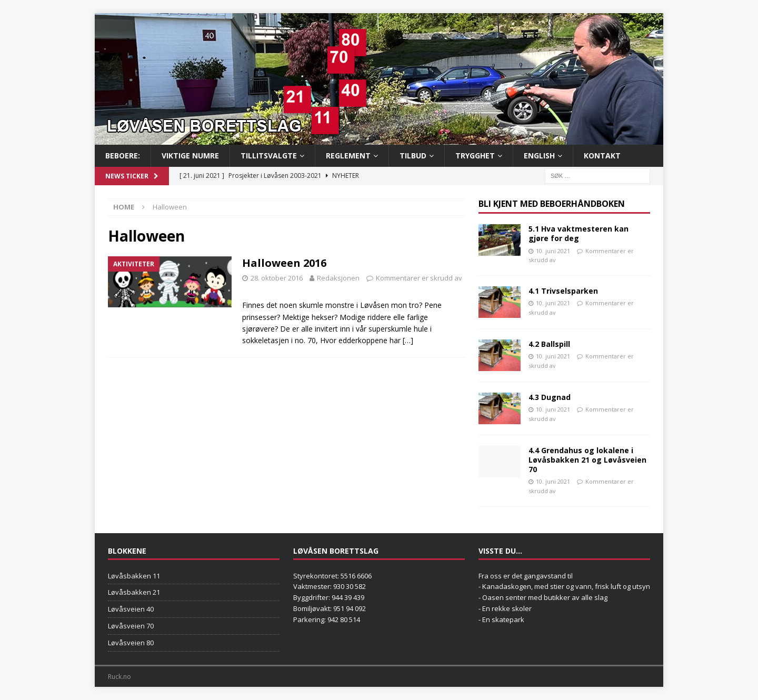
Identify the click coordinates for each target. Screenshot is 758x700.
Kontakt (602, 156)
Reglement (348, 156)
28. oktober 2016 (277, 278)
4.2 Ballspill (549, 344)
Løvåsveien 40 (131, 609)
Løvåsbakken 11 (134, 576)
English (539, 156)
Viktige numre (190, 156)
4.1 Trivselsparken (563, 291)
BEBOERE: (123, 156)
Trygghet (475, 156)
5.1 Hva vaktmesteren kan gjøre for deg (579, 233)
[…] (408, 340)
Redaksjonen (338, 278)
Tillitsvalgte (269, 156)
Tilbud (413, 156)
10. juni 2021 (553, 251)
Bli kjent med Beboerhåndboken (552, 204)
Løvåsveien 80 (131, 643)
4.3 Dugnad (550, 397)
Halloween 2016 (284, 263)
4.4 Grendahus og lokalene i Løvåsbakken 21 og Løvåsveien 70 (587, 460)
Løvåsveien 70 (131, 626)
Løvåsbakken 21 (134, 592)
